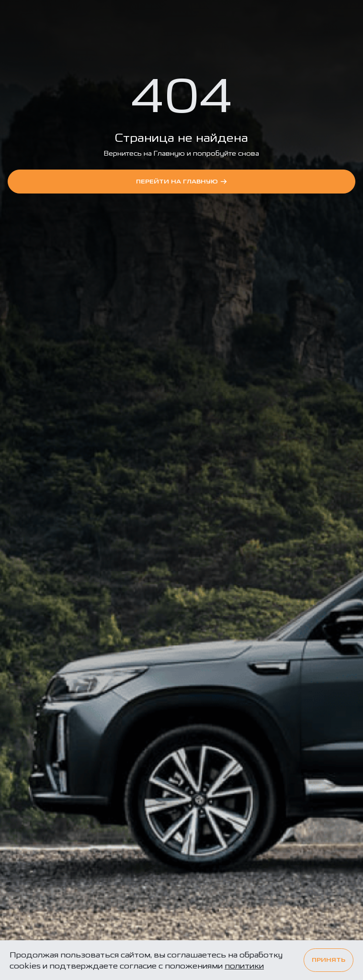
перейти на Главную (182, 182)
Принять (329, 960)
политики (244, 966)
